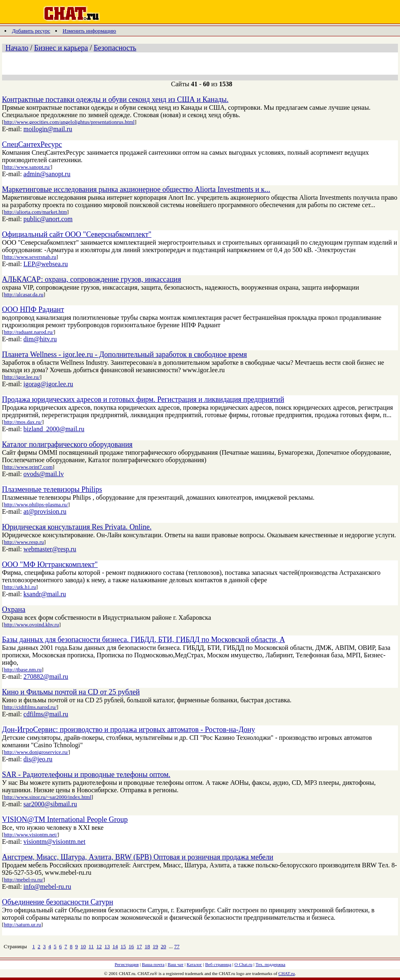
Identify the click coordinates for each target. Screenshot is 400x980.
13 (107, 946)
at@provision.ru (45, 511)
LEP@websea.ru (46, 264)
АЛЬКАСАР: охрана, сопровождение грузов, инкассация (92, 279)
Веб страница (218, 964)
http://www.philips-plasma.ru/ (36, 504)
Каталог (194, 964)
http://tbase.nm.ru (23, 669)
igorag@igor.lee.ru (48, 384)
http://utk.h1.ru (20, 587)
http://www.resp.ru (24, 542)
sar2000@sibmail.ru (50, 804)
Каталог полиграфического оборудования (67, 444)
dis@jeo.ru (38, 759)
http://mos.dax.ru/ (23, 422)
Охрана (14, 609)
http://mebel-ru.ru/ (24, 880)
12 (99, 946)
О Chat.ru (244, 964)
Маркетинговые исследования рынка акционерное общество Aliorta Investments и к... (136, 189)
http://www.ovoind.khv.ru (31, 625)
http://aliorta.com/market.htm (35, 212)
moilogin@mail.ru (48, 129)
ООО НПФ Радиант (33, 309)
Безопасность (115, 48)
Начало (17, 48)
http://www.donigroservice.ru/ (36, 752)
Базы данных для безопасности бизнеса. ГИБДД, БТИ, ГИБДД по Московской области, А (144, 640)
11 (91, 946)
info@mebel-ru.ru (47, 887)
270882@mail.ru (46, 677)
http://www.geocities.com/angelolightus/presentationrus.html (69, 122)
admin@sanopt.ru (47, 174)
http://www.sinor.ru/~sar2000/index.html (47, 797)
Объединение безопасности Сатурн (58, 902)
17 (139, 946)
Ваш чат (176, 964)
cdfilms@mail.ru (46, 714)
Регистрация (127, 964)
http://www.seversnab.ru (30, 257)
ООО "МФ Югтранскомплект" (50, 564)
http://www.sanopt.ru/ (27, 167)
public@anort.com (48, 219)
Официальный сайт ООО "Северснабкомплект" (77, 234)
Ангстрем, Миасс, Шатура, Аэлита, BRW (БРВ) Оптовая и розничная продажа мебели (138, 857)
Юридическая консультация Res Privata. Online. (77, 527)
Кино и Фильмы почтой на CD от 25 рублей (71, 692)
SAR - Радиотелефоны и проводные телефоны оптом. (86, 775)
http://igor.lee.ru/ (22, 377)
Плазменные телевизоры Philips (52, 489)
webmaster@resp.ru (50, 549)
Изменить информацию (89, 31)
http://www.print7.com (28, 467)
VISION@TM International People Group (65, 819)
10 (83, 946)
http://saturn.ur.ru (22, 925)
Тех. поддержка (271, 964)
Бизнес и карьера (61, 48)
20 (164, 946)
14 (115, 946)
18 (147, 946)
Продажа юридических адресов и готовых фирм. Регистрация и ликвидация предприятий (143, 399)
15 (123, 946)
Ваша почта (153, 964)
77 (177, 946)
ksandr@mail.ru (45, 594)
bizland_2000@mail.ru (54, 429)
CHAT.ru (287, 973)
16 (131, 946)
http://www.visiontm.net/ (31, 835)
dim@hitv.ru (40, 339)
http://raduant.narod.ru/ (29, 332)
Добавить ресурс (31, 31)
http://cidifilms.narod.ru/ (30, 707)
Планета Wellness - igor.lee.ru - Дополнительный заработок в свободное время (125, 354)
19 (155, 946)
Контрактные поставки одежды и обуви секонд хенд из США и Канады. (115, 99)
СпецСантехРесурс (32, 144)
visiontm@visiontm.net (54, 842)
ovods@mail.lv (44, 474)
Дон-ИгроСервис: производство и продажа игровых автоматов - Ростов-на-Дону (129, 730)
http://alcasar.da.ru (24, 294)
